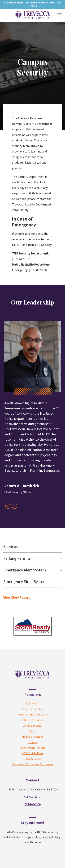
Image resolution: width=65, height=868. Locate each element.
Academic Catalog (32, 709)
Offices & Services (32, 720)
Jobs (32, 731)
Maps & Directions (32, 737)
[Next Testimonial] (15, 506)
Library (33, 742)
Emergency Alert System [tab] (25, 570)
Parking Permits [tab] (17, 558)
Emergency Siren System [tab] (25, 582)
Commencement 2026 (42, 3)
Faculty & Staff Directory (33, 714)
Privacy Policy (33, 759)
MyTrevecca (32, 703)
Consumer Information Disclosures (33, 764)
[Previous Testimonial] (8, 506)
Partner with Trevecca (33, 748)
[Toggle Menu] (59, 15)
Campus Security (32, 726)
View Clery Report (17, 597)
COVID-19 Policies (33, 753)
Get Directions (32, 797)
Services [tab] (10, 546)
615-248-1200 (33, 804)
